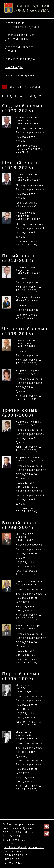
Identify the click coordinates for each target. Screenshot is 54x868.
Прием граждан (22, 59)
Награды (14, 67)
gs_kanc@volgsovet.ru (23, 847)
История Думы (21, 75)
